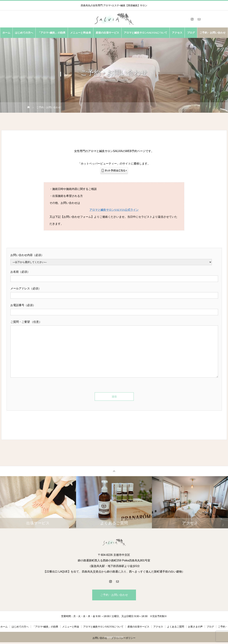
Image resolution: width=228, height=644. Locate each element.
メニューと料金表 (81, 33)
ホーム (6, 33)
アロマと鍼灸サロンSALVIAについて (146, 33)
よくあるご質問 (176, 627)
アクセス (177, 33)
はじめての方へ (24, 33)
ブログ (191, 33)
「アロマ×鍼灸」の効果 (52, 33)
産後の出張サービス (107, 33)
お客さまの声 (195, 627)
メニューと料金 (71, 627)
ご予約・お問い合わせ (213, 33)
